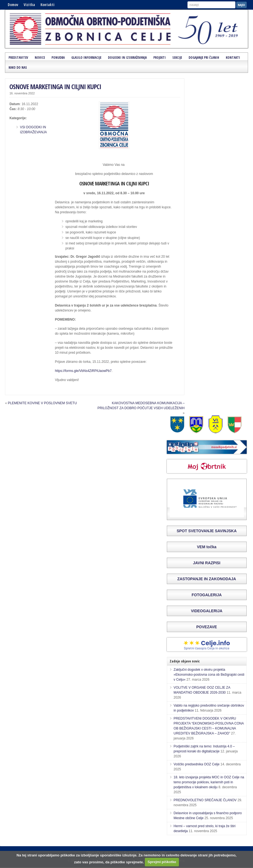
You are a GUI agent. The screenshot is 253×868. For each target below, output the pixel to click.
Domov (13, 5)
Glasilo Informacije (86, 58)
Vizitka (29, 5)
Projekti (160, 58)
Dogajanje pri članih (204, 58)
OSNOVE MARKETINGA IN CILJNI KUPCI (55, 86)
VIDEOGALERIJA (206, 611)
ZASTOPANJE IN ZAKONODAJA (207, 579)
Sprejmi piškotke (162, 862)
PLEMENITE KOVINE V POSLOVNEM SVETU (42, 403)
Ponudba (58, 58)
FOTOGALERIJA (207, 595)
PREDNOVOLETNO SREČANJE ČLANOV (205, 800)
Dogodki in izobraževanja (127, 58)
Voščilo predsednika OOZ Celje (197, 764)
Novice (40, 58)
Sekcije (177, 58)
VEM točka (207, 547)
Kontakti (47, 5)
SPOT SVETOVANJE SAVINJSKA (207, 531)
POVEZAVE (207, 627)
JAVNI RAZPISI (207, 563)
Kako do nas (18, 67)
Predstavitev (18, 58)
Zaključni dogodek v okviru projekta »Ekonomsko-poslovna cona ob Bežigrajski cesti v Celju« (209, 675)
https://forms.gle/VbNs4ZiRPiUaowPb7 (83, 371)
